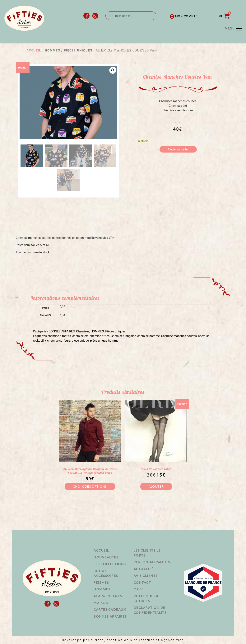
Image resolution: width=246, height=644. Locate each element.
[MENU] (239, 29)
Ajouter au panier (178, 149)
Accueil (34, 50)
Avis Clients (146, 576)
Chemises (83, 331)
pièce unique (80, 341)
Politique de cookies (146, 599)
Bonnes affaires (110, 616)
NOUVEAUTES (106, 557)
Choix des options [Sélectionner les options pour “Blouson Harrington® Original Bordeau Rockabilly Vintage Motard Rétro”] (90, 486)
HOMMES (52, 50)
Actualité (144, 569)
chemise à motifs (59, 336)
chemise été (80, 336)
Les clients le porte (147, 553)
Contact (142, 582)
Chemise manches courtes (179, 336)
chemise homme (149, 336)
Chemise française (123, 336)
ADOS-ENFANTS (108, 596)
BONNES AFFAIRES (62, 331)
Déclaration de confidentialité (150, 610)
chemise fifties (100, 336)
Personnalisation (152, 562)
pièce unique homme (104, 341)
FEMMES (101, 582)
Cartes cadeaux (110, 610)
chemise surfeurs (59, 341)
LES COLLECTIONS (110, 564)
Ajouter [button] (156, 486)
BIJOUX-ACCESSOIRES (106, 573)
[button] (113, 70)
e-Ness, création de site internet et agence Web (137, 640)
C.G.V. (139, 589)
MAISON (101, 603)
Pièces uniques (78, 50)
